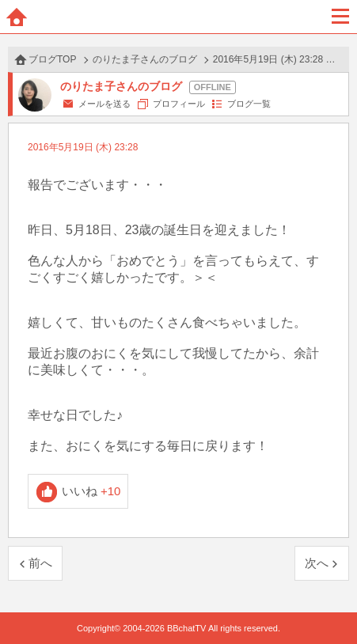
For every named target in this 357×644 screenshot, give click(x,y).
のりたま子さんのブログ (145, 59)
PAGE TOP (329, 602)
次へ (317, 563)
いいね (91, 491)
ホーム (17, 17)
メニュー (340, 17)
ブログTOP (52, 59)
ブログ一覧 (249, 104)
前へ (40, 563)
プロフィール (179, 104)
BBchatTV (179, 17)
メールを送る (104, 104)
